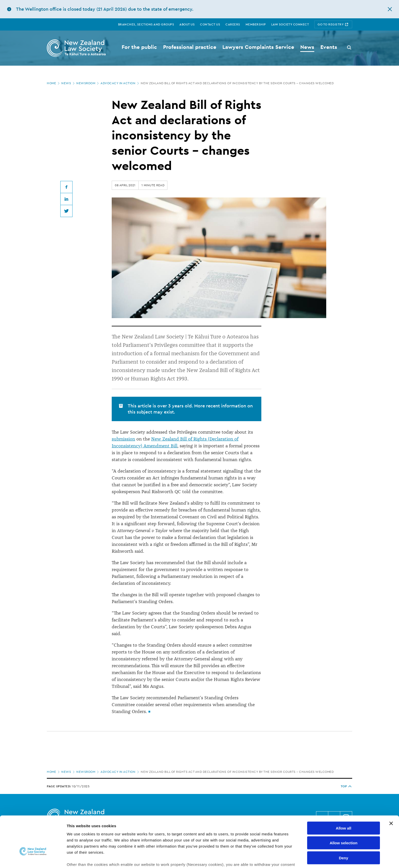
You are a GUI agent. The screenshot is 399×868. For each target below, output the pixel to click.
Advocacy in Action (120, 83)
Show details (267, 858)
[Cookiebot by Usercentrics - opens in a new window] (33, 858)
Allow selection (343, 808)
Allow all (344, 794)
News (68, 83)
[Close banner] (391, 789)
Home (54, 83)
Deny (344, 823)
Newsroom (88, 83)
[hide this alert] (390, 9)
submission (123, 439)
